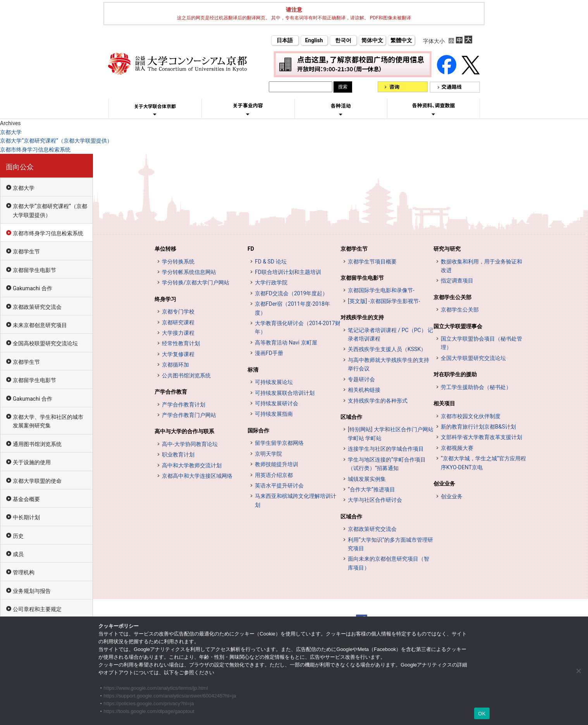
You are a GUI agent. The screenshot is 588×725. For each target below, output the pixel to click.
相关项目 (444, 403)
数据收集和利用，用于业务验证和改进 (481, 266)
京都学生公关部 (452, 297)
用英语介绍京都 (274, 475)
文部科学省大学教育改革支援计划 (481, 437)
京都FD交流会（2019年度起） (291, 293)
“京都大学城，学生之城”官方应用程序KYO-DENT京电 (483, 463)
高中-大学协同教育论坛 (190, 444)
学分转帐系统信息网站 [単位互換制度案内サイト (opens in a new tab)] (189, 272)
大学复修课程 (178, 354)
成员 (18, 554)
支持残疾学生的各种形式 (378, 401)
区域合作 (351, 417)
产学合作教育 (171, 392)
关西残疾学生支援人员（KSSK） (387, 349)
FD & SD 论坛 (271, 262)
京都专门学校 (178, 312)
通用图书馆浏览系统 (37, 444)
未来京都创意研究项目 (40, 325)
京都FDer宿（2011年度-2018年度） (292, 308)
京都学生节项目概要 (372, 262)
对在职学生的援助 (455, 374)
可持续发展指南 (274, 414)
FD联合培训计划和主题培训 (288, 272)
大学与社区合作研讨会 (375, 500)
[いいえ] (578, 671)
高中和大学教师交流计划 (192, 465)
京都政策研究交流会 (37, 307)
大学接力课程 (178, 333)
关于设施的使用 (32, 462)
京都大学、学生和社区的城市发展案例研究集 (48, 421)
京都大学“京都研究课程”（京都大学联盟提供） (56, 141)
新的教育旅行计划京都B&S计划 (478, 427)
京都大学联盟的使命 (37, 481)
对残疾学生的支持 (362, 317)
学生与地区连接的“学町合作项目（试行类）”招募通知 (387, 464)
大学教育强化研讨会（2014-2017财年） (298, 327)
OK (482, 714)
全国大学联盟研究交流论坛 (473, 358)
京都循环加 (175, 365)
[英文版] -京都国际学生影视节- (384, 301)
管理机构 (24, 572)
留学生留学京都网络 (279, 443)
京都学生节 (26, 251)
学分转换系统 (178, 262)
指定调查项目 (457, 281)
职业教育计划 (178, 455)
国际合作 (258, 431)
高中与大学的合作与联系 (184, 431)
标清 (253, 370)
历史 (18, 536)
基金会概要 (26, 499)
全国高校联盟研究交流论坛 (45, 343)
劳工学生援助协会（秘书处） (476, 387)
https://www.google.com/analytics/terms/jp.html (156, 688)
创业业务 (444, 484)
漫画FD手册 (269, 353)
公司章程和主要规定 (37, 609)
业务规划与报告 (32, 591)
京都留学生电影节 (34, 270)
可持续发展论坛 (274, 382)
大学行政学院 (271, 282)
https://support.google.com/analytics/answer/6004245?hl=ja (170, 696)
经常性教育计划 (181, 343)
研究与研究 (447, 249)
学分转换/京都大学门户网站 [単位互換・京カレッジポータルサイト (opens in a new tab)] (196, 282)
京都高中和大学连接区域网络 (197, 476)
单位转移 (165, 249)
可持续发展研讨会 (277, 403)
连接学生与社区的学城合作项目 (386, 449)
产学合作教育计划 (184, 405)
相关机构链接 (364, 390)
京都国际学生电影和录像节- (381, 290)
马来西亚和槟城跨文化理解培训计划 (296, 500)
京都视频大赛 (457, 448)
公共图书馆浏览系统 (186, 375)
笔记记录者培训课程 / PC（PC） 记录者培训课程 (390, 334)
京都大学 (11, 132)
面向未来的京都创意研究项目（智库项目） (389, 563)
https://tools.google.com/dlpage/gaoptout (149, 711)
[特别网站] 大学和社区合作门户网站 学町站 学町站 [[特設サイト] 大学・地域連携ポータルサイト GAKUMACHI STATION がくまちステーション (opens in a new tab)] (391, 434)
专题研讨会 (361, 379)
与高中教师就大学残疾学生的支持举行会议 (389, 364)
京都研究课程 (178, 322)
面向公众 (20, 167)
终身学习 (165, 299)
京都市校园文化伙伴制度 (471, 416)
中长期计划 (26, 517)
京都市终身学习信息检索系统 (35, 150)
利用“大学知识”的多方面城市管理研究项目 (390, 544)
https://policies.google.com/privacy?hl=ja (149, 703)
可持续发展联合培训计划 (285, 393)
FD (251, 249)
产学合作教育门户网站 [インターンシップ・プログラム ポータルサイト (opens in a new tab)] (189, 415)
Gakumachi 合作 (33, 288)
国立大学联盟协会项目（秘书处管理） (481, 343)
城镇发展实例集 (367, 479)
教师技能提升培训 (277, 464)
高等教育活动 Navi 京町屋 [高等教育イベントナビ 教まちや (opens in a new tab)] (286, 343)
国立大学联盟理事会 (458, 326)
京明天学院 (268, 454)
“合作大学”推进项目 (371, 489)
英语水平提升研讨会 (279, 486)
